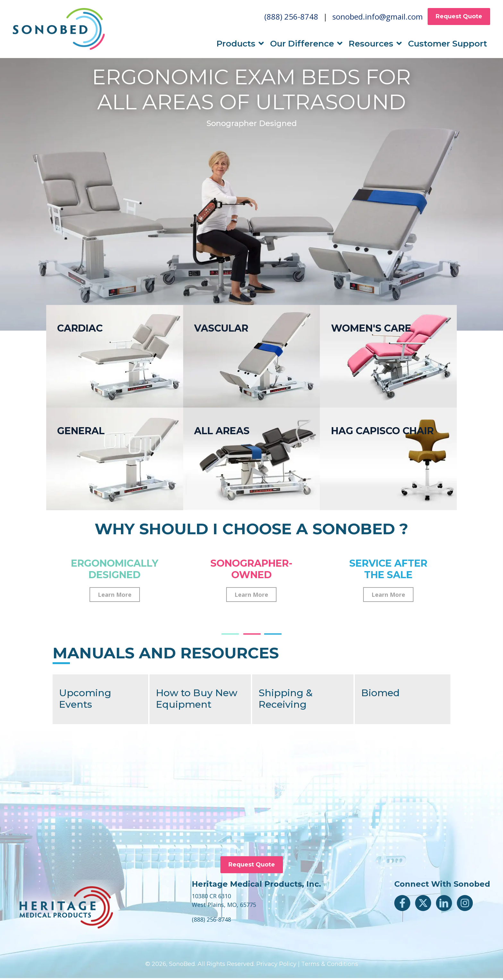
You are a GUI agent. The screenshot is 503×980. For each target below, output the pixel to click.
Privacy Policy (276, 966)
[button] (115, 596)
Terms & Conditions (330, 966)
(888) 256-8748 (291, 17)
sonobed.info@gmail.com (378, 17)
